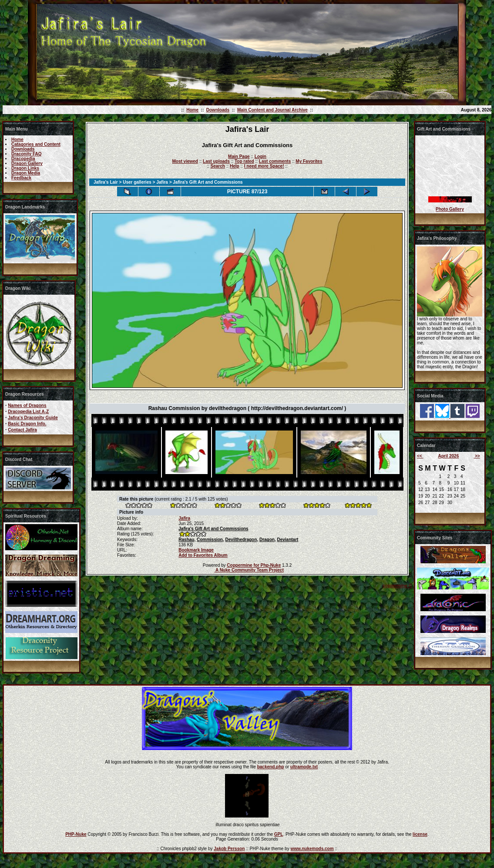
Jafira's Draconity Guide (33, 418)
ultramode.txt (304, 767)
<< (420, 456)
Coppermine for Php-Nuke (254, 565)
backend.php (271, 767)
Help (235, 166)
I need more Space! (264, 166)
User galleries (137, 182)
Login (260, 156)
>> (477, 456)
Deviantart (287, 540)
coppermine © (397, 586)
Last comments (275, 161)
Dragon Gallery (27, 163)
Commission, (210, 540)
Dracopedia (23, 159)
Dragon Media (26, 173)
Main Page (239, 156)
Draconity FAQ (26, 154)
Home (192, 110)
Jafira (162, 182)
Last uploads (216, 161)
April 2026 (448, 456)
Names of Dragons (27, 405)
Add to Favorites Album (203, 555)
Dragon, (268, 540)
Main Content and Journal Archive (272, 110)
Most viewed (185, 161)
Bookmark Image (196, 550)
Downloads (218, 110)
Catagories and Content (36, 144)
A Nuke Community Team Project (249, 570)
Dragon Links (25, 168)
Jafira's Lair (106, 182)
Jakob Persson (229, 849)
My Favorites (309, 161)
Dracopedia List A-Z (28, 412)
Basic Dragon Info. (27, 424)
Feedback (21, 178)
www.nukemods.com (312, 849)
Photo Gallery (450, 209)
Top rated (244, 161)
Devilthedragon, (242, 540)
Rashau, (187, 540)
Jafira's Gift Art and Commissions (213, 529)
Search (218, 166)
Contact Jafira (22, 430)
